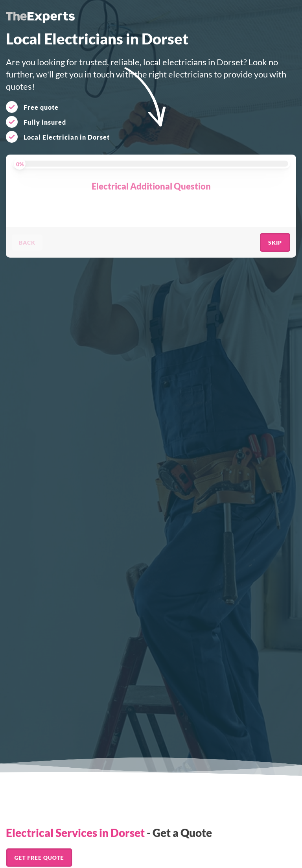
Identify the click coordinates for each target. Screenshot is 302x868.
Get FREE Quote (39, 858)
